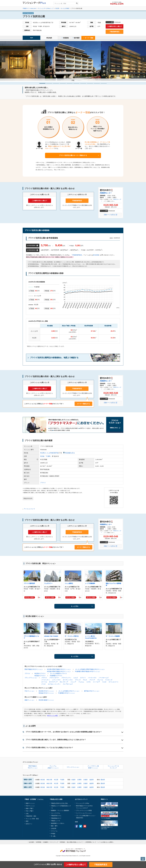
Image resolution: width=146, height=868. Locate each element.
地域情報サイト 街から (58, 823)
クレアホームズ (68, 684)
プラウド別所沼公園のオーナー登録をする (73, 155)
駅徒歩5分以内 (28, 498)
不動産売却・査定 (31, 816)
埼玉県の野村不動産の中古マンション (59, 669)
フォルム (81, 682)
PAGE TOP (143, 859)
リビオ (104, 682)
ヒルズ (76, 678)
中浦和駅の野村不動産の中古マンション (88, 671)
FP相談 (53, 834)
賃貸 (27, 821)
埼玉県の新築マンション (46, 700)
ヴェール (100, 680)
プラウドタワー (54, 678)
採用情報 (39, 842)
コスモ (88, 682)
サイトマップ (54, 842)
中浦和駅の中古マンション (67, 693)
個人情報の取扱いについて (75, 842)
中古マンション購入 (53, 716)
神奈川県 (49, 780)
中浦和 (48, 456)
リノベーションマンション (84, 813)
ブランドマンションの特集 (84, 810)
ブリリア (92, 680)
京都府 (85, 780)
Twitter (81, 826)
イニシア (73, 682)
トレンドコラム (55, 813)
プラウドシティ (66, 678)
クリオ (43, 684)
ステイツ (83, 678)
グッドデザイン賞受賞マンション (93, 767)
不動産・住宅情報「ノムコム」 (34, 799)
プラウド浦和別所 (29, 583)
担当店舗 (96, 255)
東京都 (43, 780)
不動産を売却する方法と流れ (59, 803)
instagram (89, 826)
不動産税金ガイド (56, 818)
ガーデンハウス (68, 680)
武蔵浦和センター (106, 193)
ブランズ (78, 680)
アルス (85, 680)
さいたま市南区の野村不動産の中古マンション (90, 669)
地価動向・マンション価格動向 (60, 810)
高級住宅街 (79, 818)
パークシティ (46, 680)
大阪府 (73, 780)
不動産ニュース (55, 821)
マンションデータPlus (30, 775)
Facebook (76, 826)
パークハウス (92, 678)
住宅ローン (29, 824)
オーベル (44, 682)
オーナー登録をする (83, 404)
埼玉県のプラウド (40, 673)
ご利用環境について (90, 842)
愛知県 (103, 780)
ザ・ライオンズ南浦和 (113, 636)
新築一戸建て (30, 808)
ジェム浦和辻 (69, 583)
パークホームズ (104, 678)
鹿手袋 (56, 453)
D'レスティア (64, 682)
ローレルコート (114, 682)
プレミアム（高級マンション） (53, 767)
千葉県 (62, 780)
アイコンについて (29, 509)
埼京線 (42, 456)
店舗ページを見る (109, 215)
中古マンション (30, 691)
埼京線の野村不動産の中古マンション (59, 671)
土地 (27, 814)
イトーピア (96, 682)
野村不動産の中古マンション (34, 669)
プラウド (43, 483)
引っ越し (54, 836)
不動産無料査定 (115, 32)
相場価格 (65, 38)
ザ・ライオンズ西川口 (72, 636)
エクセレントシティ (54, 684)
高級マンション (90, 816)
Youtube (85, 826)
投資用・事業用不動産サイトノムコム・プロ (109, 808)
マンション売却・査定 (32, 819)
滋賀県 (92, 780)
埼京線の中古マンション (46, 693)
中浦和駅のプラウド (56, 676)
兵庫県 (79, 780)
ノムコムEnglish (106, 818)
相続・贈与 (54, 826)
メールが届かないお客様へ (106, 842)
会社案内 (32, 842)
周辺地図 (49, 38)
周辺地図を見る (69, 453)
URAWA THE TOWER (51, 636)
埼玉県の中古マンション (46, 691)
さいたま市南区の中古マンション (69, 691)
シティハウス (56, 680)
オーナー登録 (88, 38)
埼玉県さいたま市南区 (47, 453)
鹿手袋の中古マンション (92, 691)
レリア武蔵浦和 (90, 583)
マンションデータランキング (113, 767)
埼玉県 (56, 780)
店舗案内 (46, 842)
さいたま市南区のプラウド (59, 673)
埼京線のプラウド (40, 676)
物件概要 (76, 38)
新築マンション (30, 700)
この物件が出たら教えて (115, 26)
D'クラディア (53, 682)
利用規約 (63, 842)
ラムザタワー (48, 583)
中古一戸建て (30, 811)
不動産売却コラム (56, 816)
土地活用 (54, 828)
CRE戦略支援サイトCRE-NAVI (107, 828)
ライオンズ (109, 680)
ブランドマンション (31, 678)
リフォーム (54, 831)
